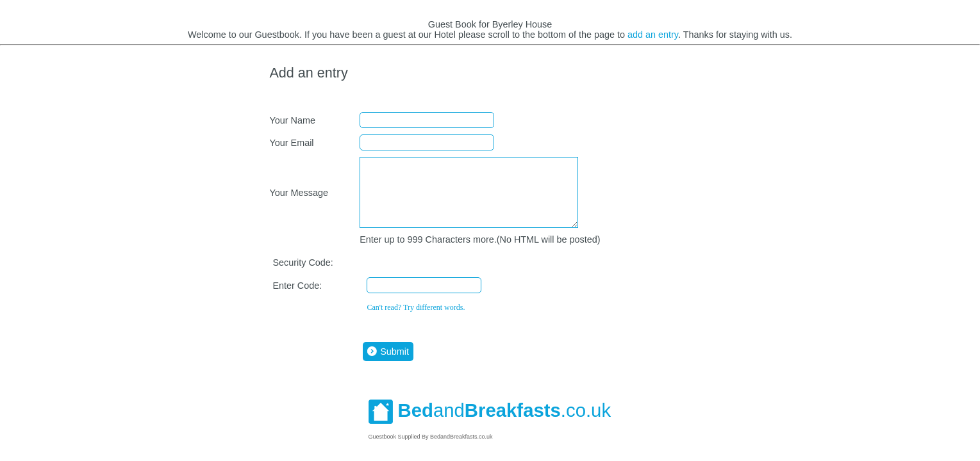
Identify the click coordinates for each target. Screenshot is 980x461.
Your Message (298, 199)
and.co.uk (490, 424)
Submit (387, 365)
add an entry (653, 35)
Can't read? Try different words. (416, 321)
